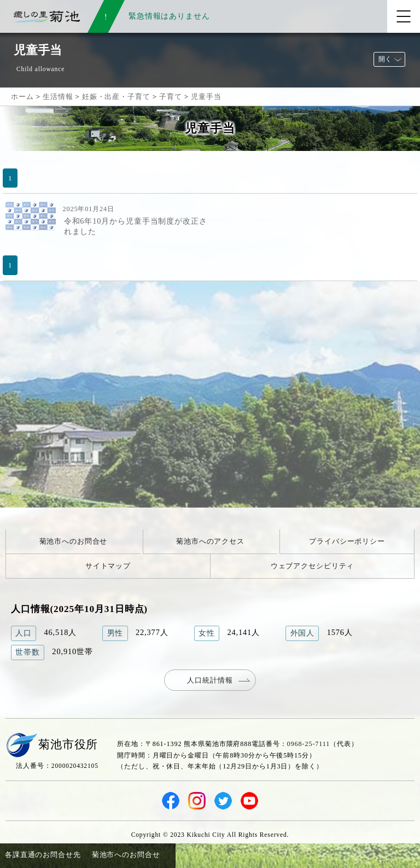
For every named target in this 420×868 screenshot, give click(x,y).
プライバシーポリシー (347, 541)
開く (385, 59)
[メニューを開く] (404, 16)
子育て (171, 97)
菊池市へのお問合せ (74, 541)
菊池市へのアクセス (210, 541)
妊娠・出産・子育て (116, 97)
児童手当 (206, 97)
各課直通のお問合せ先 (43, 855)
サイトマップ (108, 566)
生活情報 (58, 97)
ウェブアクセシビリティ (313, 566)
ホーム (22, 97)
